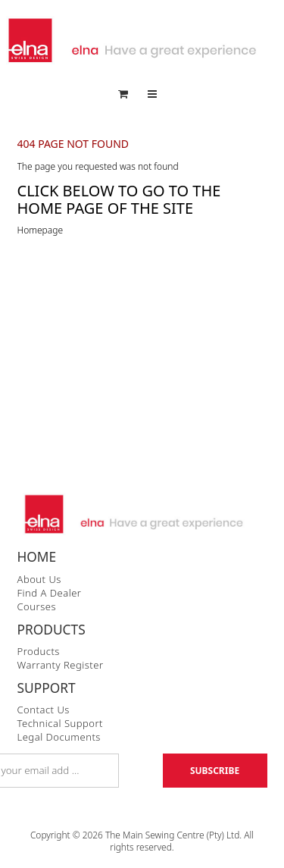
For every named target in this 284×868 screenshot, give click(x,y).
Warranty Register (61, 665)
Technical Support (61, 723)
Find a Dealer (50, 593)
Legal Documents (59, 737)
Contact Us (44, 710)
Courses (37, 606)
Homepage (41, 230)
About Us (39, 579)
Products (39, 651)
